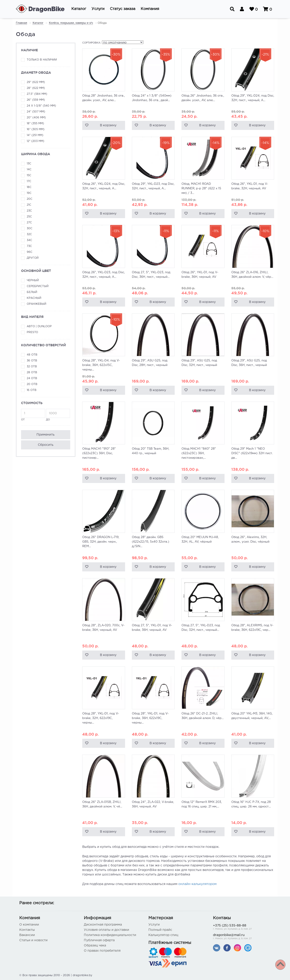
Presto (32, 332)
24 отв (32, 378)
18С (29, 187)
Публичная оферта (99, 940)
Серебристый (38, 286)
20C (30, 199)
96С (30, 252)
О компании (29, 925)
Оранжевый (36, 304)
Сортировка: (92, 43)
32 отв (32, 367)
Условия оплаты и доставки (106, 930)
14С (29, 169)
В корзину (108, 125)
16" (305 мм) (36, 129)
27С (29, 223)
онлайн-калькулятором (197, 884)
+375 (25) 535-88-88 (242, 928)
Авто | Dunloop (39, 326)
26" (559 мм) (36, 100)
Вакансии (27, 935)
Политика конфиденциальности (110, 935)
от (33, 415)
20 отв (32, 384)
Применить (46, 435)
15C (29, 175)
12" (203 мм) (35, 141)
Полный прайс (160, 930)
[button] (79, 9)
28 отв (32, 372)
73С (29, 246)
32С (29, 234)
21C (29, 205)
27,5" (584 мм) (37, 94)
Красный (34, 298)
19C (29, 193)
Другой (33, 258)
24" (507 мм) (36, 112)
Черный (33, 280)
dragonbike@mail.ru (242, 937)
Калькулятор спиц (163, 935)
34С (29, 240)
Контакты (27, 930)
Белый (32, 292)
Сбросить (46, 445)
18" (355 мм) (35, 123)
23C (29, 211)
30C (30, 228)
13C (29, 164)
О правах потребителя (102, 951)
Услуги (154, 925)
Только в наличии (42, 60)
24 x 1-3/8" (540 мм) (41, 106)
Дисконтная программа (103, 925)
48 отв (32, 355)
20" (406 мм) (36, 118)
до (58, 415)
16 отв (32, 390)
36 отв (32, 361)
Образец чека (95, 946)
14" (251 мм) (35, 135)
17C (29, 181)
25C (29, 217)
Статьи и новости (33, 940)
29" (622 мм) (36, 82)
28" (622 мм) (36, 88)
